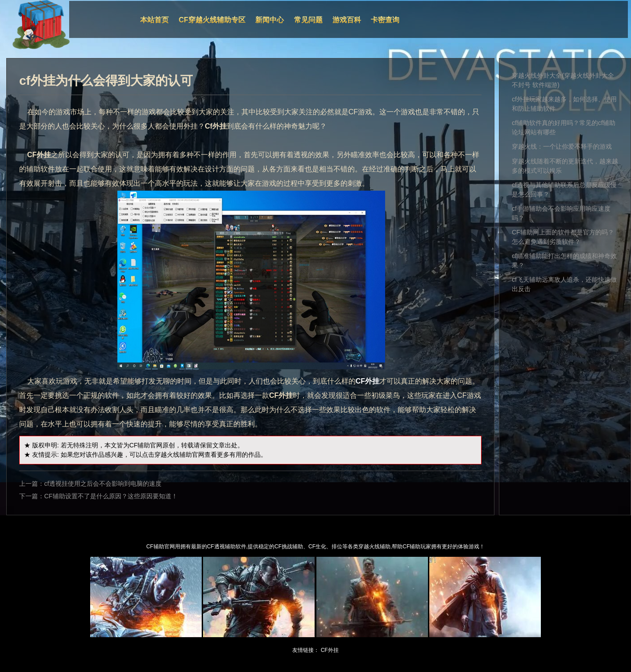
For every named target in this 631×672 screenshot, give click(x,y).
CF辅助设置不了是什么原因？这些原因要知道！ (111, 496)
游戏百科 (347, 20)
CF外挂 (330, 650)
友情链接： (306, 650)
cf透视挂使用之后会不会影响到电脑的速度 (103, 484)
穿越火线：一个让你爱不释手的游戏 (562, 146)
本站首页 (154, 20)
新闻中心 (270, 20)
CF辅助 (140, 445)
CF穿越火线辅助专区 (212, 20)
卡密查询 (385, 20)
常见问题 (308, 20)
